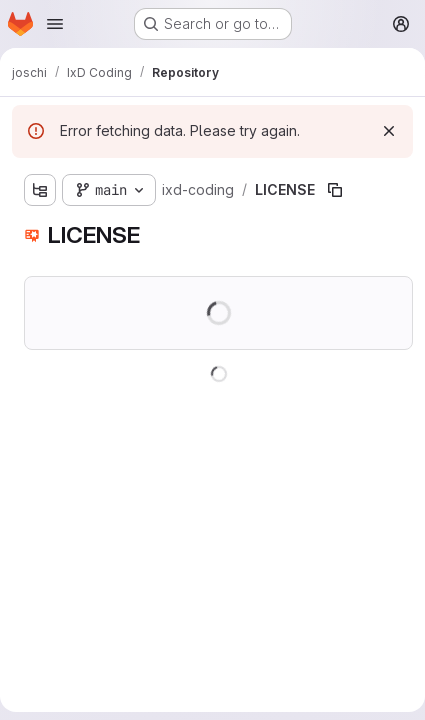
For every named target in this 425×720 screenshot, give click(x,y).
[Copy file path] (335, 190)
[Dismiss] (389, 131)
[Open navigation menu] (55, 24)
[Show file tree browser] (40, 190)
